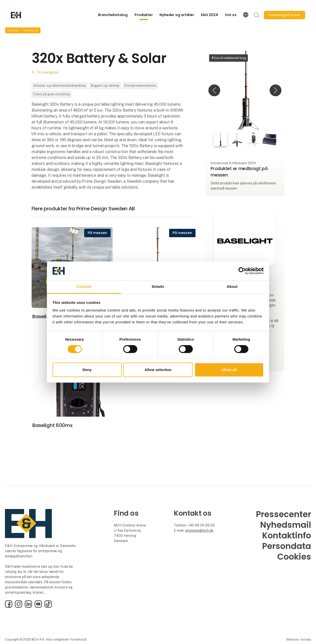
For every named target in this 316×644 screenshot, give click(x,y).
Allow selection (158, 370)
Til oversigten (48, 72)
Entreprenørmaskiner (140, 86)
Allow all (229, 370)
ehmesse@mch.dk (199, 530)
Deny (87, 370)
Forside (13, 30)
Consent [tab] (84, 287)
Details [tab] (158, 287)
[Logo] (31, 15)
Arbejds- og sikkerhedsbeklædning (59, 86)
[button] (214, 90)
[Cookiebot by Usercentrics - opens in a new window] (242, 271)
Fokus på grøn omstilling (52, 94)
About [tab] (232, 287)
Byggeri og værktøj (105, 86)
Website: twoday (299, 639)
